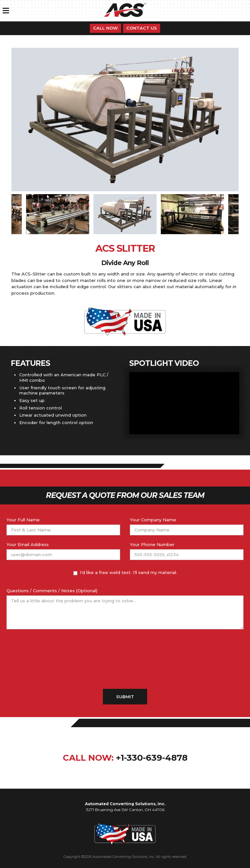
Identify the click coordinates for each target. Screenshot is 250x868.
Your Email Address (28, 544)
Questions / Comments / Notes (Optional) (52, 591)
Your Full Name (23, 520)
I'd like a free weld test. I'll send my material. (125, 573)
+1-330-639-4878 (152, 758)
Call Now (105, 28)
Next (243, 214)
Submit (125, 697)
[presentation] (125, 659)
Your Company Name (153, 520)
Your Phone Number (152, 544)
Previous (7, 214)
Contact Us (142, 28)
